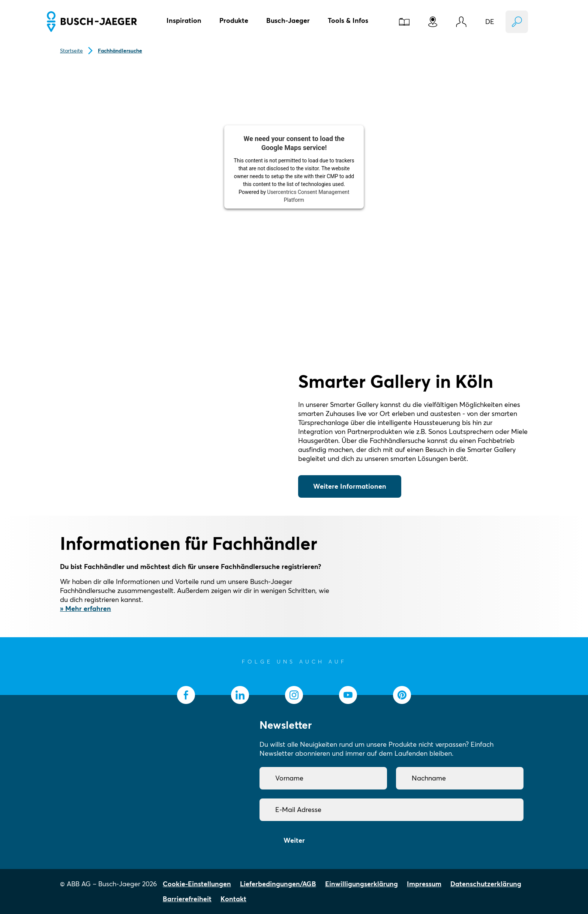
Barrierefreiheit (187, 899)
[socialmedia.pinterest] (402, 695)
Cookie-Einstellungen (197, 884)
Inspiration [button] (184, 20)
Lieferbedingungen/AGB (278, 884)
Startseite (71, 51)
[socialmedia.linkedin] (240, 695)
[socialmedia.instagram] (294, 695)
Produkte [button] (234, 20)
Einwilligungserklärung (361, 884)
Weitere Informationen (350, 486)
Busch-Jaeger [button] (288, 20)
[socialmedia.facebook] (186, 695)
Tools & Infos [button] (348, 20)
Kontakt (233, 899)
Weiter (294, 840)
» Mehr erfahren (85, 609)
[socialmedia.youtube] (348, 695)
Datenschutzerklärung (486, 884)
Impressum (424, 884)
